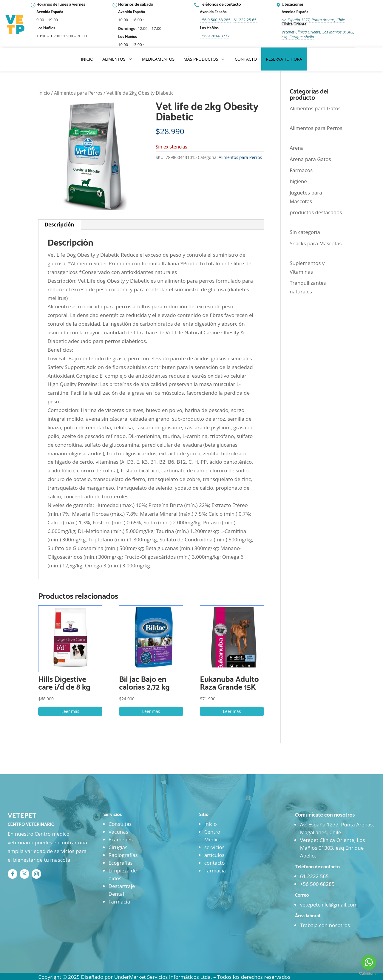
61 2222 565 (314, 876)
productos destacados (316, 212)
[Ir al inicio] (16, 25)
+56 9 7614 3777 (215, 36)
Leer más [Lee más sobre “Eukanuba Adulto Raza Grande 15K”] (232, 711)
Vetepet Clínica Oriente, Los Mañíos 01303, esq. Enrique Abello (318, 34)
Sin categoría (305, 232)
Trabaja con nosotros (325, 925)
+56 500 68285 (317, 884)
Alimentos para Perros (78, 93)
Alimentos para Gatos (315, 108)
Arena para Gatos (310, 159)
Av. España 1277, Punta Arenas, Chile (313, 20)
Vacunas (118, 832)
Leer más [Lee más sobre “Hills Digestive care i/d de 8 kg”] (70, 711)
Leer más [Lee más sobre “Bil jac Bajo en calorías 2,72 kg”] (151, 711)
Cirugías (118, 847)
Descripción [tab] (59, 225)
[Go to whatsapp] (369, 962)
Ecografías (121, 863)
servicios (214, 847)
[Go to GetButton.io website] (369, 974)
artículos (214, 855)
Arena (297, 148)
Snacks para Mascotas (316, 243)
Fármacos (301, 170)
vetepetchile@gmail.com (329, 905)
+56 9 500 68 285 (215, 20)
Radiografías (123, 855)
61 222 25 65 (245, 20)
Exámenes (121, 839)
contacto (215, 863)
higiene (298, 181)
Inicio (44, 93)
